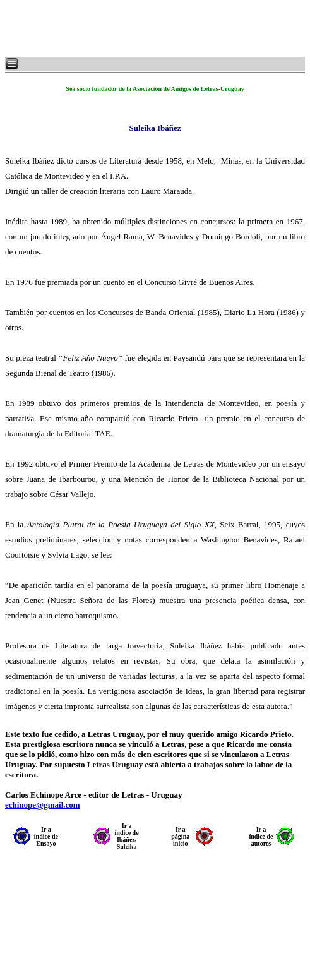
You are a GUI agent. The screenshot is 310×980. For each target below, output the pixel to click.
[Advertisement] (158, 28)
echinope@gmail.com (43, 805)
